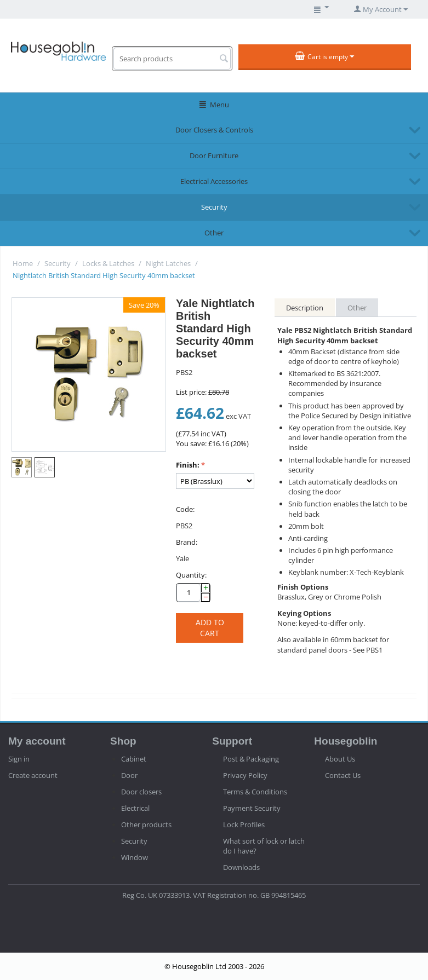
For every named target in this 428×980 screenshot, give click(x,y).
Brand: (187, 542)
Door (129, 775)
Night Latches (168, 263)
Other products (146, 825)
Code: (185, 509)
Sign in (19, 759)
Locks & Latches (108, 263)
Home (23, 263)
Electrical (135, 808)
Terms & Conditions (255, 792)
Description (305, 308)
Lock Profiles (244, 825)
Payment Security (252, 808)
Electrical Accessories (214, 181)
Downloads (241, 867)
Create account (33, 775)
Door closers (141, 792)
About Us (340, 759)
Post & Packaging (251, 759)
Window (135, 857)
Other (214, 233)
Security (214, 207)
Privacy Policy (245, 775)
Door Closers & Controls (214, 130)
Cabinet (134, 759)
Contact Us (343, 775)
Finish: (188, 465)
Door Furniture (214, 155)
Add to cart (210, 628)
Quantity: (191, 575)
